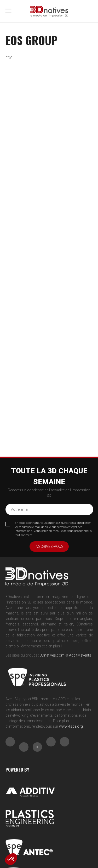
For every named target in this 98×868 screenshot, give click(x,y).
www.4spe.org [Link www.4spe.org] (71, 726)
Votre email (20, 509)
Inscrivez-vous (49, 547)
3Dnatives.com (52, 655)
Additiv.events (80, 655)
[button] (11, 859)
